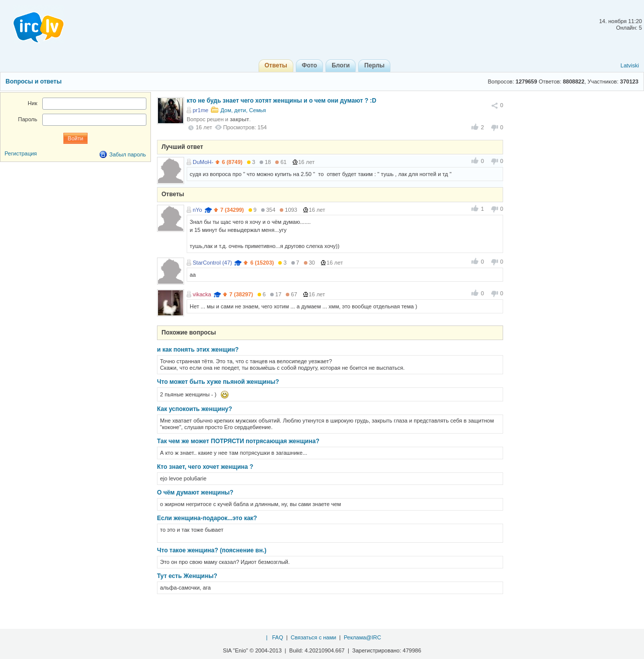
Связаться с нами (313, 637)
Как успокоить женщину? (194, 409)
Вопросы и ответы (33, 81)
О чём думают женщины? (195, 492)
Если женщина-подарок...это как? (207, 518)
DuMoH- (203, 162)
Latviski (630, 65)
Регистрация (21, 153)
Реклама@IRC (362, 637)
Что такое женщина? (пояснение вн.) (212, 550)
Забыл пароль (128, 154)
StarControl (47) (212, 263)
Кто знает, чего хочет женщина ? (205, 467)
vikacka (202, 294)
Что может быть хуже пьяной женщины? (218, 382)
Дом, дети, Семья (243, 110)
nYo (197, 210)
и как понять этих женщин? (198, 350)
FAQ (278, 637)
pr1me (200, 110)
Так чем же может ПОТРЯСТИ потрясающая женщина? (238, 441)
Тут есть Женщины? (187, 576)
